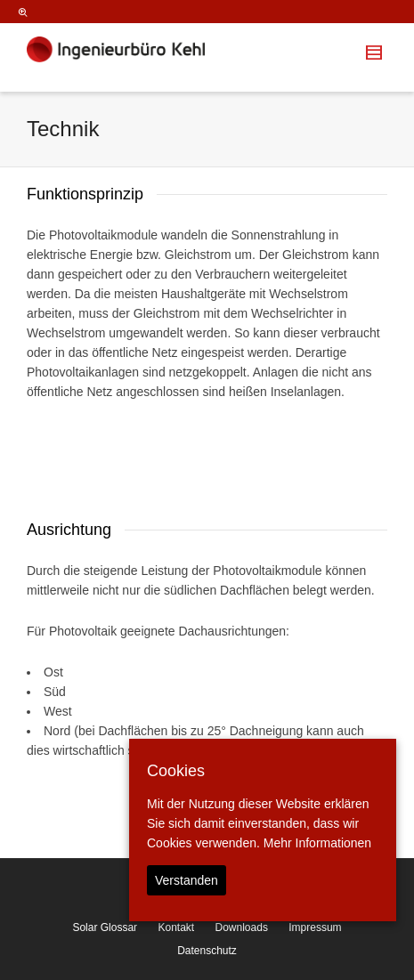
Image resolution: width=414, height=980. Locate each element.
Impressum (315, 927)
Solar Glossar (105, 927)
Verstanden (187, 880)
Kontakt (176, 927)
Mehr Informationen (317, 843)
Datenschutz (207, 951)
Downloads (242, 927)
